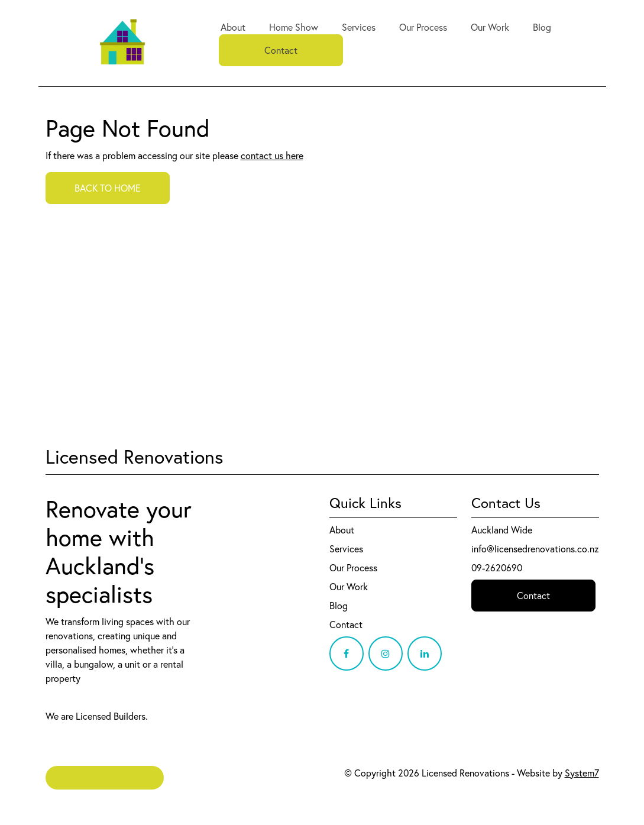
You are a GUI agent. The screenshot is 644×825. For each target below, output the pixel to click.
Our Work (490, 27)
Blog (542, 27)
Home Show (294, 27)
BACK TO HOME (108, 188)
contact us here (272, 156)
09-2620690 (497, 568)
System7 (582, 773)
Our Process (423, 27)
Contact (281, 50)
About (233, 27)
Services (359, 27)
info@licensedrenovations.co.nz (535, 549)
